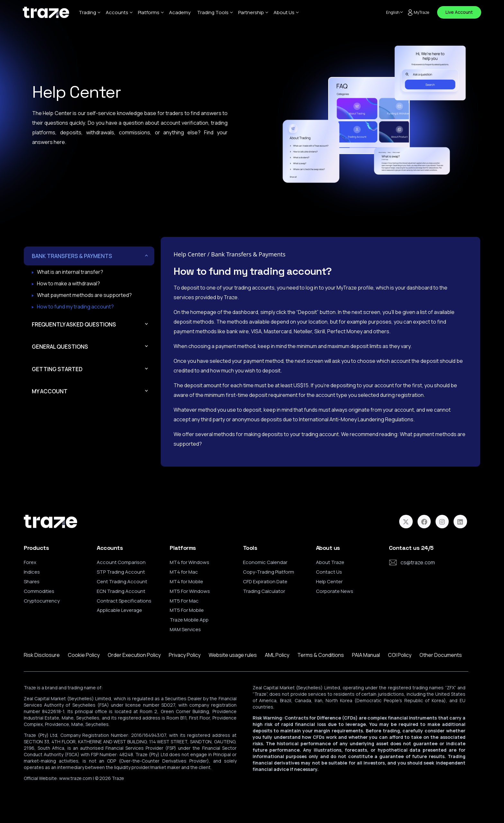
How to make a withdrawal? (68, 284)
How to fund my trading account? (75, 307)
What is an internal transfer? (70, 273)
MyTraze (418, 13)
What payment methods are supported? (84, 296)
